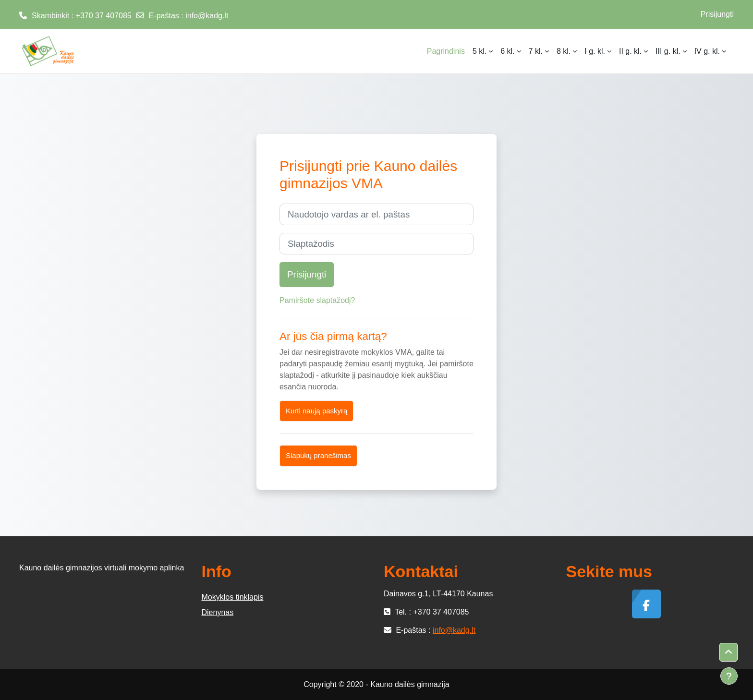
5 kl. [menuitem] (480, 51)
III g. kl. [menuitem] (668, 51)
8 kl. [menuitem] (564, 51)
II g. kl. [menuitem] (630, 51)
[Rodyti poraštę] (729, 676)
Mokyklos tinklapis (233, 597)
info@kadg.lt (207, 16)
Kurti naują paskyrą (316, 411)
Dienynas (218, 612)
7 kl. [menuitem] (536, 51)
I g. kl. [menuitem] (595, 51)
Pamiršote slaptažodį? (317, 300)
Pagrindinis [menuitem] (446, 51)
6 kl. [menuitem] (507, 51)
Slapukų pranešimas (318, 455)
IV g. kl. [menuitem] (707, 51)
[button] (729, 652)
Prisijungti (717, 14)
